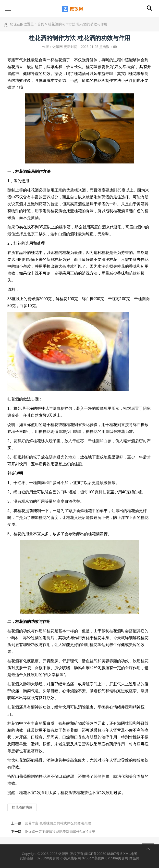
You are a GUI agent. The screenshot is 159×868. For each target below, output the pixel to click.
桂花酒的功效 (27, 622)
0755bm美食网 (48, 858)
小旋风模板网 (71, 858)
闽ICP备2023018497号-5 (103, 854)
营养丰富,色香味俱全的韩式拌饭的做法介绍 (58, 823)
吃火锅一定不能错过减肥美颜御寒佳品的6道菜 (60, 832)
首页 (41, 24)
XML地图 (130, 854)
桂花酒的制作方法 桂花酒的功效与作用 (78, 24)
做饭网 (134, 858)
